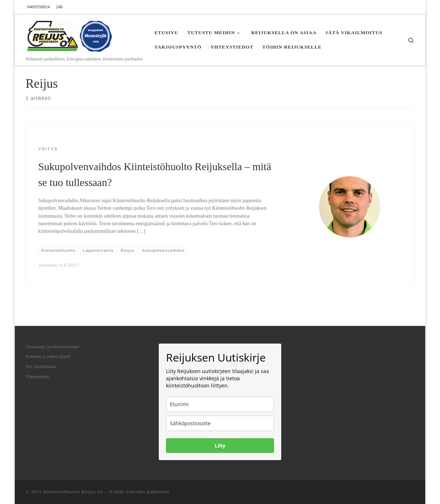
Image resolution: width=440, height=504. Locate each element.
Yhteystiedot (37, 377)
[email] (220, 423)
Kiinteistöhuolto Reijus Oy (74, 492)
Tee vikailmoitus (41, 367)
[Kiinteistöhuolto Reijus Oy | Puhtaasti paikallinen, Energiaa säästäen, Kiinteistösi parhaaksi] (71, 35)
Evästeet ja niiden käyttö (48, 357)
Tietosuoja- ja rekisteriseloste (52, 347)
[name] (220, 404)
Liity (220, 446)
